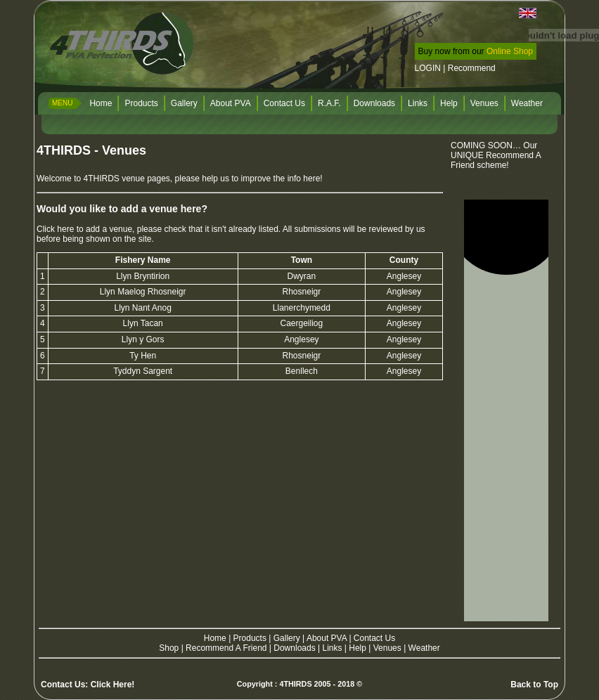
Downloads (374, 103)
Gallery (184, 103)
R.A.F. (329, 103)
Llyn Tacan (143, 323)
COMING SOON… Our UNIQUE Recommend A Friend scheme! (496, 155)
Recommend (472, 68)
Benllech (302, 371)
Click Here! (113, 685)
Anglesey (404, 276)
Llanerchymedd (302, 308)
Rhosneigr (302, 292)
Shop (169, 648)
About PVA (231, 103)
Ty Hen (143, 356)
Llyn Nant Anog (142, 308)
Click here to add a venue (84, 229)
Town (302, 260)
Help (449, 103)
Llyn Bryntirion (143, 276)
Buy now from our (476, 51)
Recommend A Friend (226, 648)
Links (418, 103)
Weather (527, 103)
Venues (484, 103)
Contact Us (284, 103)
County (404, 260)
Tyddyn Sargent (143, 371)
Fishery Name (143, 260)
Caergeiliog (302, 323)
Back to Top (534, 685)
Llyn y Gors (143, 339)
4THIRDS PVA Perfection (123, 45)
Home (101, 103)
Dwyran (302, 276)
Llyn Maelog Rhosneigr (143, 292)
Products (141, 103)
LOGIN (428, 68)
